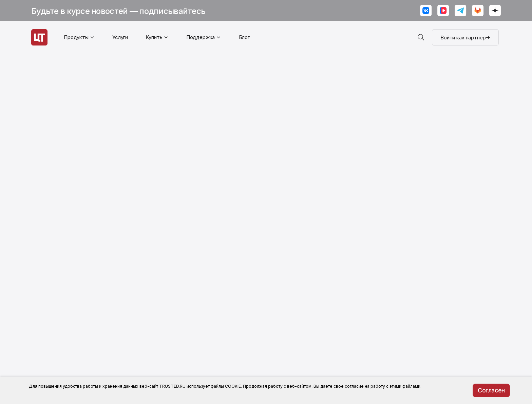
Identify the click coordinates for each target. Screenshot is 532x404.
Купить (154, 37)
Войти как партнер (465, 37)
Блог (244, 37)
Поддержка (201, 37)
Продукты (76, 37)
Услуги (120, 37)
